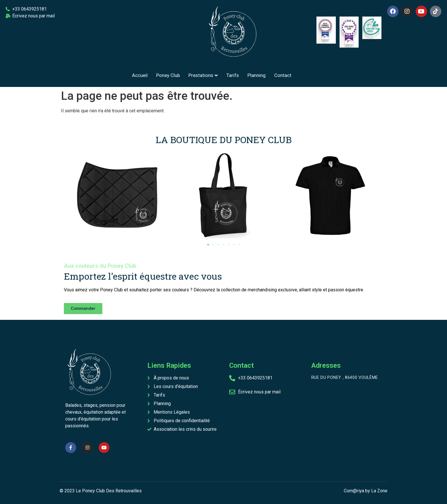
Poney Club (168, 75)
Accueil (140, 75)
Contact (283, 75)
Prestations (203, 75)
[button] (208, 245)
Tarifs (233, 75)
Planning (257, 75)
